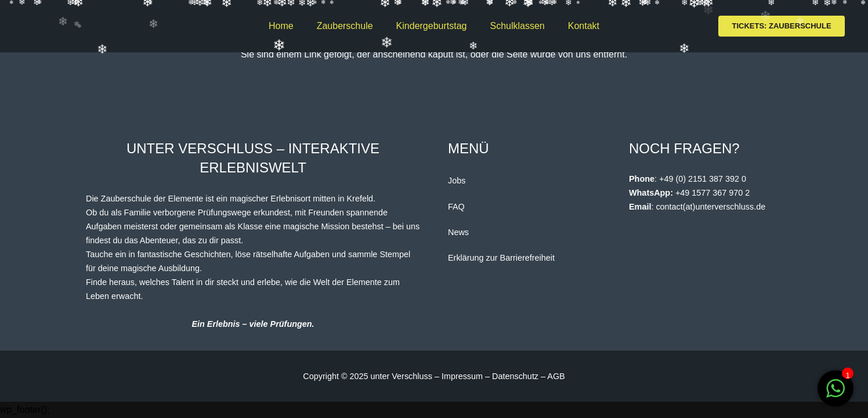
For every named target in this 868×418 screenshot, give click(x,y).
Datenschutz (515, 376)
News (458, 232)
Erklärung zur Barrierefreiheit (501, 258)
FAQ (456, 207)
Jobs (457, 181)
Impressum (463, 376)
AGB (556, 376)
